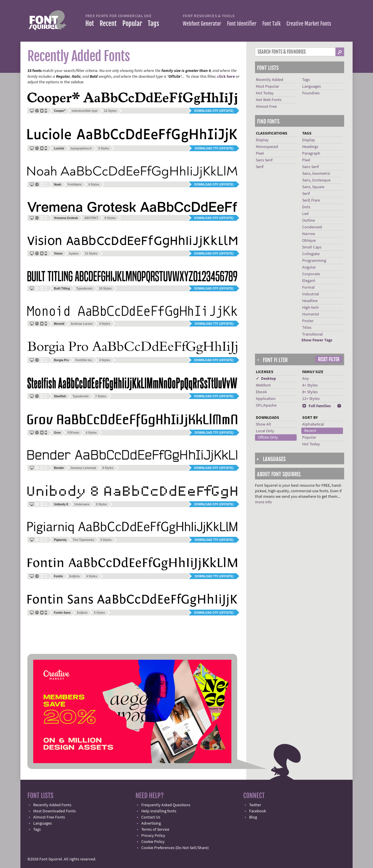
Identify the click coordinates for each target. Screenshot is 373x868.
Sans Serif (264, 160)
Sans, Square (313, 187)
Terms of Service (155, 830)
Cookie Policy (153, 842)
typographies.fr (81, 148)
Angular (309, 267)
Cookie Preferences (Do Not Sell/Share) (175, 848)
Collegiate (311, 254)
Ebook (261, 392)
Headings (310, 147)
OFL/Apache (266, 405)
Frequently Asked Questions (166, 805)
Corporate (311, 274)
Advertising (151, 823)
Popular (132, 23)
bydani (74, 254)
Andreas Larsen (82, 324)
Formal (308, 287)
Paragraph (311, 154)
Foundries (311, 93)
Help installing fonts (159, 811)
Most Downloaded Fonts (54, 811)
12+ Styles (311, 399)
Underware (82, 504)
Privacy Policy (153, 836)
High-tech (310, 308)
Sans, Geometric (316, 174)
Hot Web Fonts (269, 100)
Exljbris (75, 576)
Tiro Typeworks (83, 540)
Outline (309, 220)
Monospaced (267, 147)
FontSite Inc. (84, 360)
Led (305, 214)
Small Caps (312, 247)
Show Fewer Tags (317, 340)
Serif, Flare (311, 200)
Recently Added (270, 80)
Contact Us (151, 817)
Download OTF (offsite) (214, 111)
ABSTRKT (91, 218)
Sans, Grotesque (316, 180)
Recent (108, 23)
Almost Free (266, 107)
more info (263, 502)
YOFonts (73, 433)
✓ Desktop (266, 379)
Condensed (312, 227)
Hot (90, 23)
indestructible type (85, 111)
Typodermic (85, 289)
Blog (253, 817)
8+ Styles (310, 392)
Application (266, 399)
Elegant (309, 281)
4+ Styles (310, 385)
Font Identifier (242, 24)
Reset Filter (329, 359)
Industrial (311, 294)
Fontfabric (75, 185)
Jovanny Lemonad (83, 468)
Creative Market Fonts (309, 24)
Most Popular (268, 87)
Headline (310, 301)
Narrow (309, 234)
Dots (306, 207)
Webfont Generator (202, 24)
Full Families (316, 406)
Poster (308, 321)
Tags (153, 23)
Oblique (309, 241)
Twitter (255, 805)
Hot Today (265, 93)
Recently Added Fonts (52, 805)
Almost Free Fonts (49, 817)
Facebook (258, 811)
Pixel (260, 154)
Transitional (313, 334)
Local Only (265, 431)
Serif (260, 167)
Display (262, 140)
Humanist (311, 314)
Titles (307, 328)
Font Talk (271, 24)
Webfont (263, 385)
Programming (314, 261)
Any (306, 379)
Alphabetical (313, 424)
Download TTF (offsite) (214, 148)
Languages (312, 87)
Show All (263, 424)
